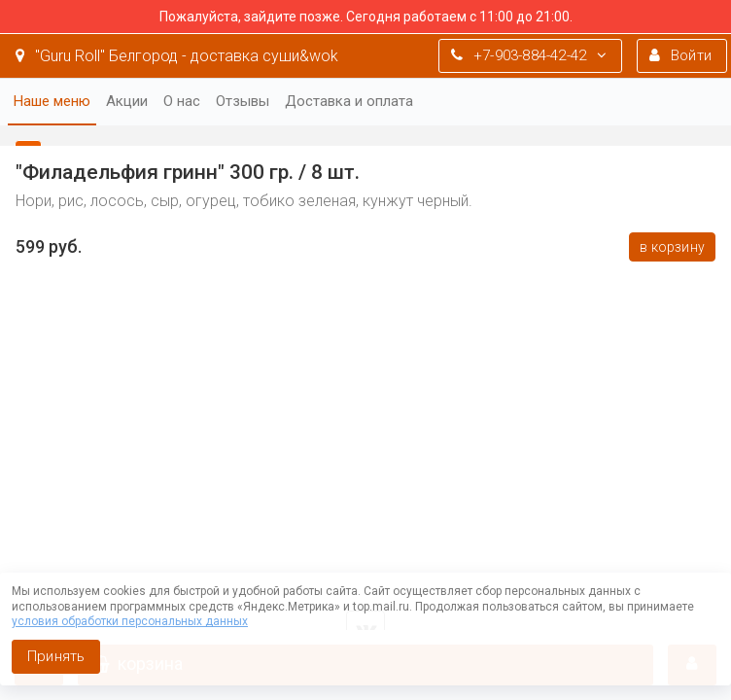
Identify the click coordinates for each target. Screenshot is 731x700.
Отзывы (243, 101)
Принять (56, 656)
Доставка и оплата (349, 101)
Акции (127, 101)
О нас (182, 101)
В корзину (672, 247)
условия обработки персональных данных (130, 621)
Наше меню (52, 101)
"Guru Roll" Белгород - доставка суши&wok (177, 56)
